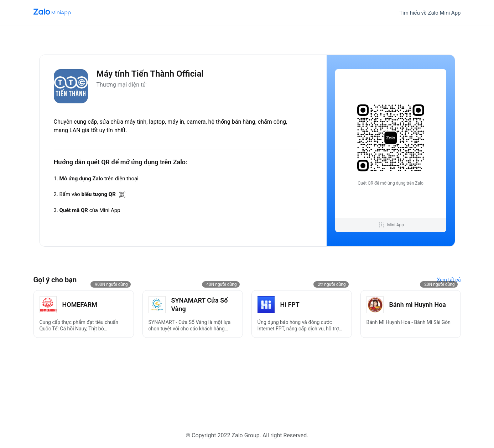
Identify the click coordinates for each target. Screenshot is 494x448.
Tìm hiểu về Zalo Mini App (430, 13)
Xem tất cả (449, 280)
